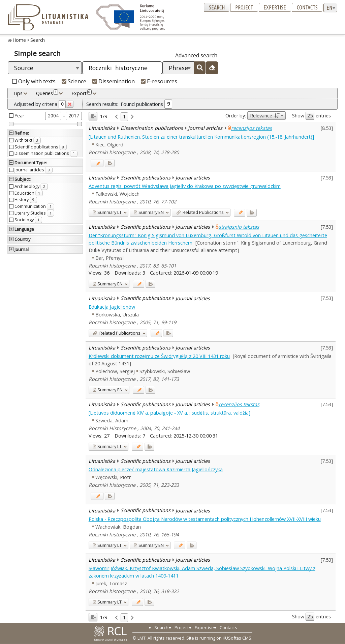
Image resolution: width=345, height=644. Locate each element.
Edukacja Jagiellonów (112, 307)
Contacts (307, 7)
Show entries (311, 116)
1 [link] (124, 117)
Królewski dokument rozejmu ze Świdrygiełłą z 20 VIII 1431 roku (159, 356)
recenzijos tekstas (252, 128)
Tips (18, 93)
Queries (47, 93)
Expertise (275, 7)
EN (149, 212)
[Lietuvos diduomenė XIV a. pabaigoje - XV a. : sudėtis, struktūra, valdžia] (169, 413)
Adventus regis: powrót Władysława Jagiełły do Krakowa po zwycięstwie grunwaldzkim (185, 186)
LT (107, 212)
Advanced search (196, 55)
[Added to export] (110, 163)
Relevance (265, 116)
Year (20, 116)
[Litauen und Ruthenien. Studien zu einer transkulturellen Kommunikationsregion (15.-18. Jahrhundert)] (201, 137)
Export (82, 93)
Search (217, 7)
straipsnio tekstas (239, 227)
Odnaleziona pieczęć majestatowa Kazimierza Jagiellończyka (156, 469)
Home (19, 40)
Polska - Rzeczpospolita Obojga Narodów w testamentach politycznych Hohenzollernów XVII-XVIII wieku (205, 519)
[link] (116, 117)
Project (244, 7)
